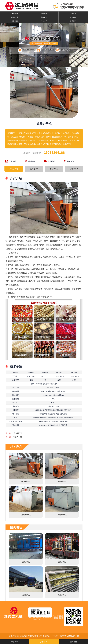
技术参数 (34, 169)
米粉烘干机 (17, 437)
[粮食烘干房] (18, 433)
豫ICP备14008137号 (51, 636)
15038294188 (54, 153)
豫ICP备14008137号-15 (70, 636)
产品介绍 (14, 169)
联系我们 (73, 21)
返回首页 (73, 642)
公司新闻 (15, 21)
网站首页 (15, 13)
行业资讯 (44, 21)
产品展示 (73, 13)
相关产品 (54, 169)
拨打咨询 (44, 642)
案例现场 (74, 169)
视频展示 (73, 17)
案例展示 (44, 17)
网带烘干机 (15, 17)
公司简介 (44, 13)
